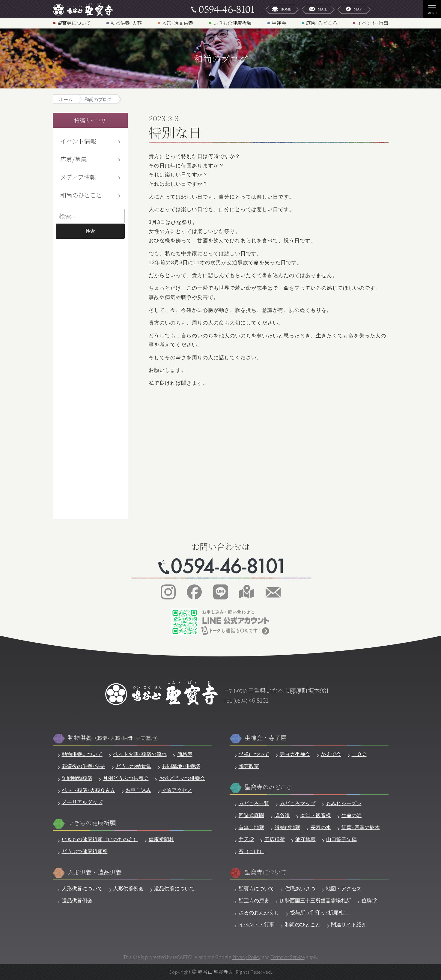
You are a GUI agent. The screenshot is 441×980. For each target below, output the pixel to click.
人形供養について (82, 889)
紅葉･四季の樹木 (361, 828)
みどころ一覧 (254, 804)
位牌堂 (369, 901)
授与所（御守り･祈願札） (319, 913)
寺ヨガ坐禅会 (295, 754)
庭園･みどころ (322, 23)
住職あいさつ (300, 889)
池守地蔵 (305, 840)
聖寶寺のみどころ (268, 787)
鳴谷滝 (282, 816)
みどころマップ (298, 804)
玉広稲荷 (275, 840)
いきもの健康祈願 (232, 23)
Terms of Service (288, 957)
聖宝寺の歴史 (254, 901)
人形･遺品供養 (177, 23)
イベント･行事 (373, 23)
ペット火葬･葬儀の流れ (140, 754)
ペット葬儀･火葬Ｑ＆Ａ (88, 790)
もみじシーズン (344, 804)
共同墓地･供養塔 (181, 766)
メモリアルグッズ (82, 802)
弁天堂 (246, 840)
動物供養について (82, 754)
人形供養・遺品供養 (95, 872)
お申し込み (138, 790)
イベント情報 (78, 141)
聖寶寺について (74, 23)
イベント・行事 (256, 925)
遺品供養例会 (77, 901)
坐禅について (254, 754)
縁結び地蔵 (287, 828)
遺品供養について (174, 889)
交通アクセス (177, 790)
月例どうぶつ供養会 (126, 778)
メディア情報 (78, 177)
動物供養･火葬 (126, 23)
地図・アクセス (344, 889)
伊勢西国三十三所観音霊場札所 (315, 901)
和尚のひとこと (81, 195)
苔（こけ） (251, 852)
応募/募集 (73, 159)
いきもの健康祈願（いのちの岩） (100, 840)
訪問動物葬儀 (77, 778)
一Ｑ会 (359, 754)
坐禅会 (279, 23)
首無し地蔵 (251, 828)
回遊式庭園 (251, 816)
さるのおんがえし (259, 913)
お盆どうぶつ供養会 (182, 778)
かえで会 (331, 754)
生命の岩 (352, 816)
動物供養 (114, 738)
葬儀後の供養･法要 (83, 766)
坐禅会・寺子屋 (266, 738)
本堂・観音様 (316, 816)
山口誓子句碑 (341, 840)
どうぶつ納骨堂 (134, 766)
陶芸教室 (249, 766)
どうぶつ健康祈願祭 (85, 852)
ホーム (66, 99)
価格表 (185, 754)
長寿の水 (321, 828)
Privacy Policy (246, 957)
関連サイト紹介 (349, 925)
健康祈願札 (161, 840)
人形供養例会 (128, 889)
